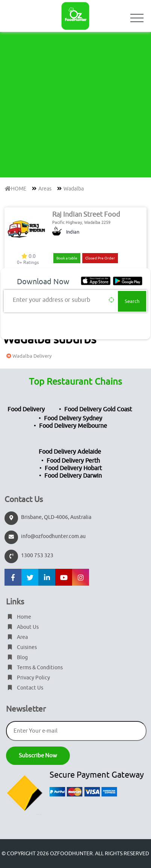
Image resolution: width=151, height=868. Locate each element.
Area (17, 637)
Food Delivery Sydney (73, 418)
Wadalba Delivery (28, 356)
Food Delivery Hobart (73, 468)
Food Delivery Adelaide (70, 452)
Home (19, 617)
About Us (22, 627)
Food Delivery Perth (73, 461)
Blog (17, 657)
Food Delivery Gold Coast (98, 409)
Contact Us (25, 688)
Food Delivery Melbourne (73, 426)
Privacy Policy (28, 678)
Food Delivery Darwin (73, 476)
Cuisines (21, 647)
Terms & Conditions (34, 668)
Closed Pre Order (100, 258)
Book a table (67, 258)
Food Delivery (26, 409)
